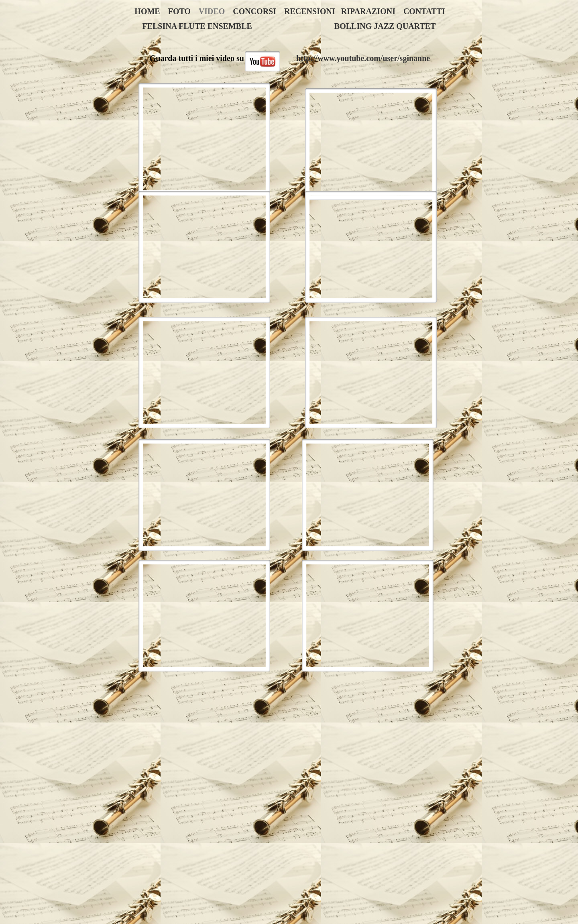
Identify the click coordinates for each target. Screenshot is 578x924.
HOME (147, 11)
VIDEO (212, 11)
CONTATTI (424, 11)
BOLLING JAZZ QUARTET (385, 26)
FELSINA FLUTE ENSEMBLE (197, 26)
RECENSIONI (310, 11)
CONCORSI (254, 11)
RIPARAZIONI (368, 11)
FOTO (179, 11)
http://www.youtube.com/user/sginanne (363, 58)
